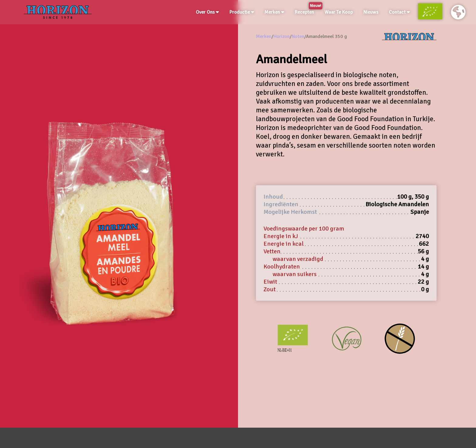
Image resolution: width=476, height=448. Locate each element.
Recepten (306, 11)
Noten (298, 36)
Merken (274, 12)
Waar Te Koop (339, 12)
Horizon (282, 36)
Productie (242, 12)
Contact (399, 12)
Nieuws (371, 12)
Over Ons (207, 12)
